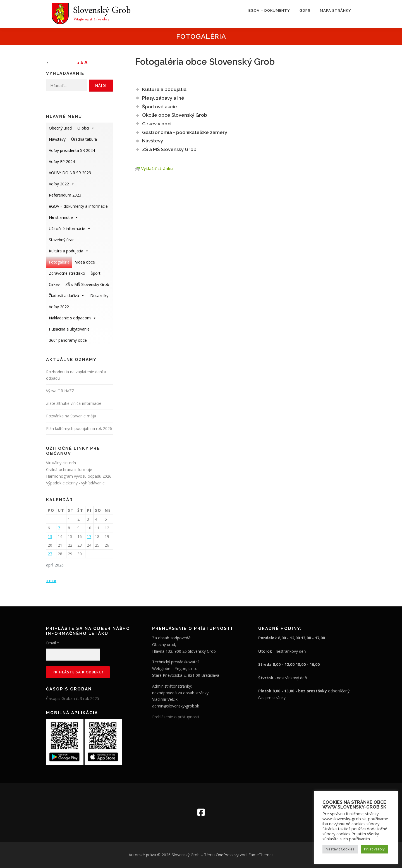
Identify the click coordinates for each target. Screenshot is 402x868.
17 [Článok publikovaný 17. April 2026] (89, 536)
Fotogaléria (59, 262)
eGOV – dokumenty (269, 10)
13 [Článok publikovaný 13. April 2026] (50, 536)
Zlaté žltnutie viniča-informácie (74, 403)
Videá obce (85, 262)
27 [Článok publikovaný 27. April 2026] (50, 554)
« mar (51, 581)
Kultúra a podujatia (69, 251)
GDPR (305, 10)
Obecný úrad (60, 128)
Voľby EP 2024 (62, 162)
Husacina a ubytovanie (69, 329)
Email (53, 643)
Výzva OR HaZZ (60, 391)
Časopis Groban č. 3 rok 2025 (73, 698)
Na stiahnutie (64, 217)
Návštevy (57, 139)
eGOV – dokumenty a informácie (78, 208)
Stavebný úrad (62, 240)
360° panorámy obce (68, 340)
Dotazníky (99, 296)
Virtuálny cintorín (61, 463)
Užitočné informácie (70, 229)
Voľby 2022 (62, 184)
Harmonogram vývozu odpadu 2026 (79, 476)
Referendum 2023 (65, 195)
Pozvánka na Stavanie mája (71, 416)
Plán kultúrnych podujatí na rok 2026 (79, 428)
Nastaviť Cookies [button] (340, 849)
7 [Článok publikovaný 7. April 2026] (59, 528)
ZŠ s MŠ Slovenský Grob (87, 284)
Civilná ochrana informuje (69, 469)
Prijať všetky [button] (374, 849)
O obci (86, 128)
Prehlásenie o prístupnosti (176, 717)
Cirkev (54, 284)
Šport (96, 273)
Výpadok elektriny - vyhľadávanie (75, 483)
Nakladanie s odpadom (73, 318)
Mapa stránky (336, 10)
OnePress (225, 855)
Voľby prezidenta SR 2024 (72, 150)
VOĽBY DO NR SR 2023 (70, 173)
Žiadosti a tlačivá (67, 296)
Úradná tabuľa (84, 139)
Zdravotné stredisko (67, 273)
